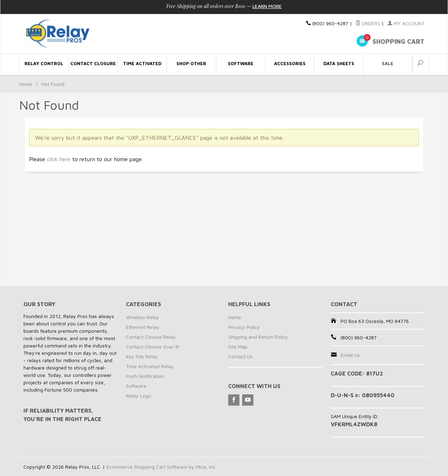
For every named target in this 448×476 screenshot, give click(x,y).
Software (136, 386)
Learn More (267, 6)
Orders (368, 23)
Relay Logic (139, 396)
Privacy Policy (244, 327)
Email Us (350, 355)
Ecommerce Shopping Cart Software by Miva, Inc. (161, 467)
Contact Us (240, 356)
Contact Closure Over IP (153, 347)
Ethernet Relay (143, 327)
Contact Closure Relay (151, 337)
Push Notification (145, 376)
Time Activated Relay (150, 366)
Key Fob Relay (142, 356)
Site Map (238, 347)
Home (26, 84)
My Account (406, 23)
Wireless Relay (143, 317)
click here (59, 159)
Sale (388, 63)
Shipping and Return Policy (258, 337)
